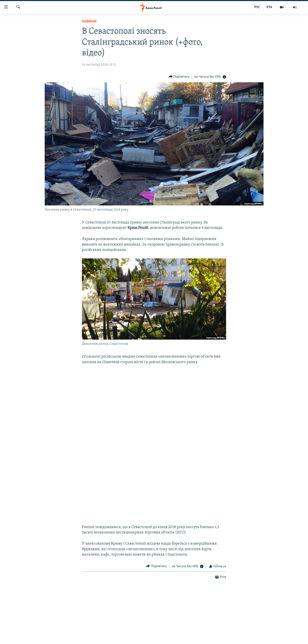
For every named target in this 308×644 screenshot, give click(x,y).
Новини (89, 22)
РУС (257, 7)
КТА (269, 7)
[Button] (179, 77)
